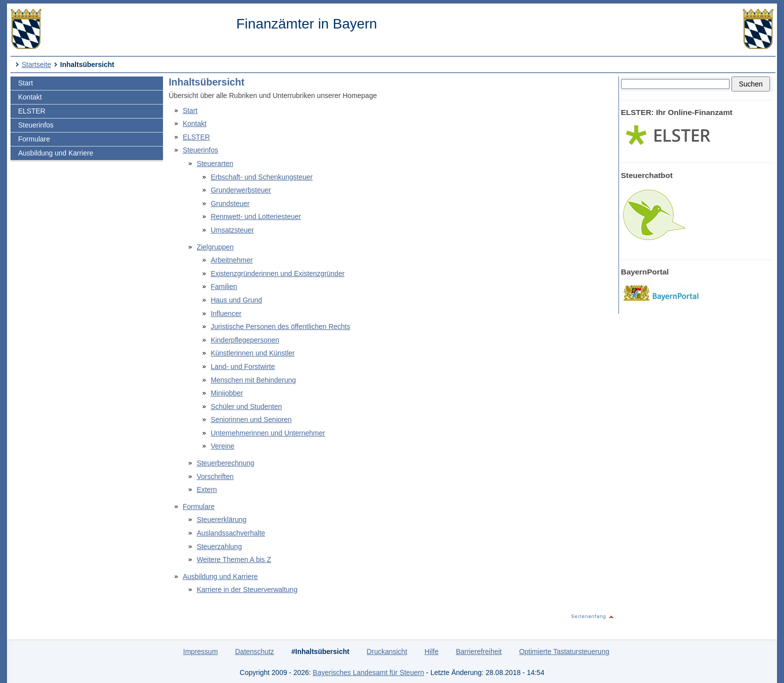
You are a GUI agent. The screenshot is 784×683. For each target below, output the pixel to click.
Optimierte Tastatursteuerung (564, 651)
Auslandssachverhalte (231, 533)
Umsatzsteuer (232, 230)
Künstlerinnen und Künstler (252, 353)
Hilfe (431, 651)
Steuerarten (215, 163)
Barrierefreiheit (479, 651)
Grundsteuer (230, 203)
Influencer (226, 313)
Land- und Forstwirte (242, 366)
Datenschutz (254, 651)
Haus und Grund (236, 300)
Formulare (34, 139)
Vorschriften (215, 476)
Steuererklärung (221, 519)
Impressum (200, 651)
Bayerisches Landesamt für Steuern (369, 672)
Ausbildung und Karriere (55, 153)
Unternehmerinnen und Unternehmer (268, 433)
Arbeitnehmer (231, 260)
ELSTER (31, 111)
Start (25, 83)
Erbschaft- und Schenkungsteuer (261, 177)
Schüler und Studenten (246, 406)
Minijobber (227, 393)
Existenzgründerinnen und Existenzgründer (277, 273)
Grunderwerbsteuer (241, 190)
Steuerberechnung (225, 463)
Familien (224, 286)
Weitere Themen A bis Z (234, 559)
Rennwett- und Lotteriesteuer (256, 216)
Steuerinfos (36, 125)
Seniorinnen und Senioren (251, 419)
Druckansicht (387, 651)
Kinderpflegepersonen (245, 340)
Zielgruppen (215, 247)
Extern (206, 489)
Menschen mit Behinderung (253, 380)
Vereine (222, 446)
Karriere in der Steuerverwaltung (247, 589)
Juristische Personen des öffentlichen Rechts (280, 326)
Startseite (36, 64)
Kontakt (30, 97)
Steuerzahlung (219, 546)
